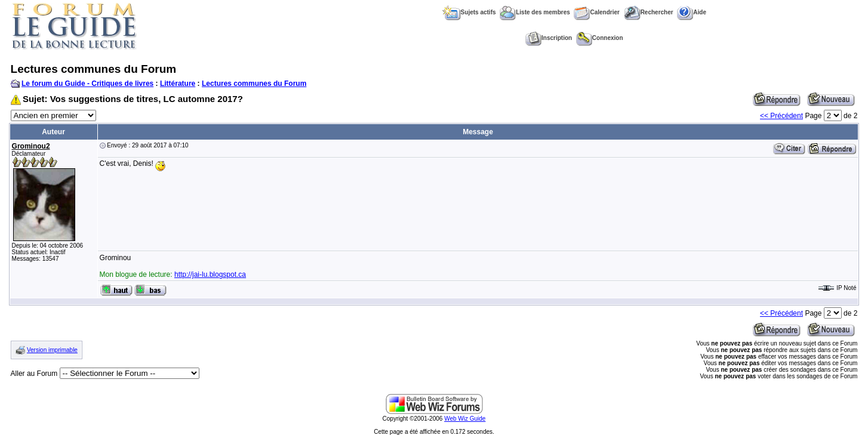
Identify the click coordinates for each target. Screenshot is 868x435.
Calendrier (596, 12)
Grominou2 (31, 146)
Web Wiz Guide (465, 419)
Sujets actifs (469, 12)
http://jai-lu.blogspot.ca (210, 274)
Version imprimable (52, 350)
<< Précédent (781, 116)
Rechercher (649, 12)
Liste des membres (535, 12)
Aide (692, 12)
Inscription (549, 38)
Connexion (600, 38)
